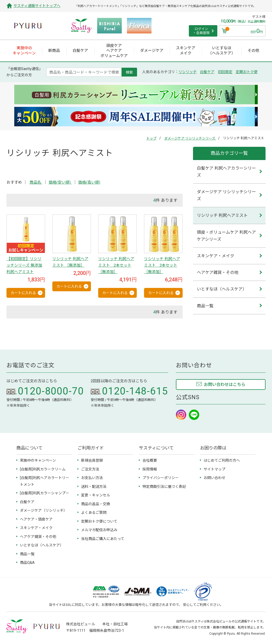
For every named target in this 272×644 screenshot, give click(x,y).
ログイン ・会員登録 (201, 31)
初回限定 (225, 72)
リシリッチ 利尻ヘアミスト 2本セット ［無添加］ (116, 265)
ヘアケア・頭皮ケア (36, 519)
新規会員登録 (92, 460)
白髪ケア (207, 72)
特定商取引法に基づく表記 (164, 487)
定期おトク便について (99, 521)
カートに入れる (23, 293)
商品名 (36, 182)
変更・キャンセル (96, 495)
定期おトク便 (247, 72)
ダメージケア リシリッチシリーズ (190, 138)
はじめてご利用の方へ (222, 460)
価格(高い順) (89, 182)
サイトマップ (214, 469)
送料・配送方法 (94, 487)
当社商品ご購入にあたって (103, 539)
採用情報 (150, 469)
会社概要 (150, 460)
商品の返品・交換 (96, 504)
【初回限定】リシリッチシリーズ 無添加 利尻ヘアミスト (24, 265)
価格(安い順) (60, 182)
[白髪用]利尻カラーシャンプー (45, 493)
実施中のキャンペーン (38, 460)
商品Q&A (27, 563)
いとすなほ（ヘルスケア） (222, 289)
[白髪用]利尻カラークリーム (43, 469)
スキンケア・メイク (216, 256)
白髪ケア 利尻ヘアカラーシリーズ (226, 172)
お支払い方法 (92, 478)
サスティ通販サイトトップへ (37, 6)
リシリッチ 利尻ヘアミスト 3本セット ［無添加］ (162, 265)
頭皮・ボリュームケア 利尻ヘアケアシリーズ (226, 236)
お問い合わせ (214, 478)
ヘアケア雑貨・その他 (218, 272)
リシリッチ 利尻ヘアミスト (222, 215)
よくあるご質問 (94, 513)
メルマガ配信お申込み (99, 530)
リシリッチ (188, 72)
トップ (151, 138)
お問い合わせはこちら (225, 385)
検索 (129, 72)
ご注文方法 (90, 469)
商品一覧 (205, 306)
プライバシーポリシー (161, 478)
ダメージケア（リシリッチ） (44, 510)
